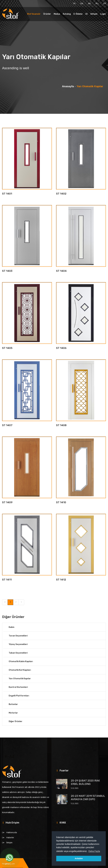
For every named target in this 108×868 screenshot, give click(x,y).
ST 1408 (61, 425)
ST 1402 (61, 194)
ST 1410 (61, 502)
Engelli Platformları (19, 696)
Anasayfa (68, 86)
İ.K (86, 14)
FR (105, 4)
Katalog (67, 14)
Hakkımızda (12, 832)
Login (103, 14)
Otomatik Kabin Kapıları (21, 661)
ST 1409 (7, 502)
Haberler (10, 838)
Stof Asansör (34, 14)
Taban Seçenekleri (18, 653)
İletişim (94, 14)
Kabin (12, 627)
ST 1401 (7, 194)
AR (89, 4)
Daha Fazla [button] (94, 851)
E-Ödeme (78, 14)
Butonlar (13, 704)
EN (82, 4)
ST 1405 (7, 348)
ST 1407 (7, 425)
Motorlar (13, 713)
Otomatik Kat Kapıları (20, 670)
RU (97, 4)
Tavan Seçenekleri (18, 636)
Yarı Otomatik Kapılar (20, 679)
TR (74, 4)
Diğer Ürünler (16, 721)
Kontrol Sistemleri (18, 687)
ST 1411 (7, 580)
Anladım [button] (79, 858)
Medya (57, 14)
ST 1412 (61, 580)
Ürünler (47, 14)
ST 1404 (61, 271)
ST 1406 (61, 348)
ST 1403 (7, 271)
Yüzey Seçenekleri (18, 644)
